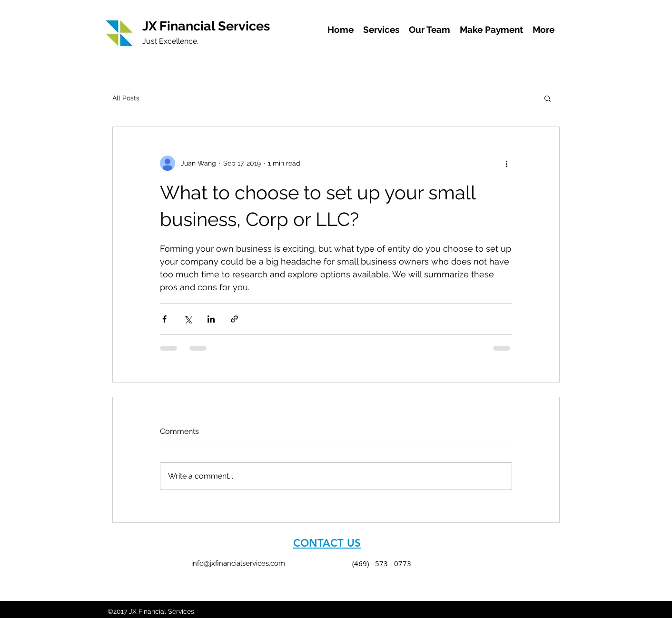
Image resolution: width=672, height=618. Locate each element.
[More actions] (506, 163)
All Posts (126, 98)
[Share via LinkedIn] (211, 319)
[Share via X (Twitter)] (188, 319)
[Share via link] (234, 319)
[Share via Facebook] (164, 319)
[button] (548, 98)
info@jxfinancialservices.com (238, 563)
